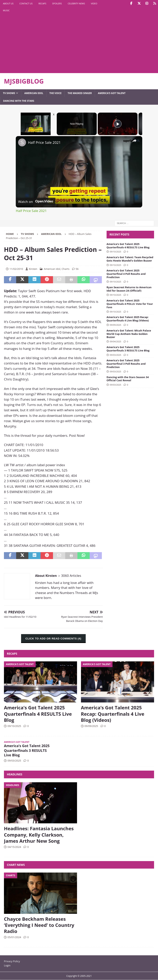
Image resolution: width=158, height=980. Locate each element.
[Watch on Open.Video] (36, 202)
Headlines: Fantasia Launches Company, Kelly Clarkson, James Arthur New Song (39, 835)
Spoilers (57, 3)
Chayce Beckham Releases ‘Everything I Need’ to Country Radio (39, 925)
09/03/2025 (115, 355)
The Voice (56, 93)
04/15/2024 (14, 847)
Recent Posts (119, 234)
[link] (22, 142)
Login (7, 965)
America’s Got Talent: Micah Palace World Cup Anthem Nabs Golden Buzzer (129, 334)
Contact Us (26, 3)
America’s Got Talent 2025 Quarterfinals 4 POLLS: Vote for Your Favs (130, 304)
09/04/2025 (115, 341)
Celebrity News (76, 3)
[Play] (118, 124)
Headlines (15, 774)
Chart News (16, 865)
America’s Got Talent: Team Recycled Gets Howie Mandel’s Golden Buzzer (130, 259)
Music (6, 10)
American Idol (34, 93)
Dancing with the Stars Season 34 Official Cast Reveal (128, 379)
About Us (8, 3)
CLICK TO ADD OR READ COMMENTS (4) (53, 639)
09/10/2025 (115, 252)
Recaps (42, 3)
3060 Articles (71, 576)
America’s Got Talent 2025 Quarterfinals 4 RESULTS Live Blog (128, 246)
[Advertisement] (52, 43)
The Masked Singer (80, 93)
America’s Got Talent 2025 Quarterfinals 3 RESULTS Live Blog (128, 349)
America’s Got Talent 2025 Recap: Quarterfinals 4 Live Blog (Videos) (128, 319)
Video (94, 3)
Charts (66, 269)
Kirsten (33, 269)
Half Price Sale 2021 (44, 142)
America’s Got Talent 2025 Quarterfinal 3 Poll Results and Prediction (126, 364)
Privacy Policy (12, 961)
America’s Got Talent (112, 93)
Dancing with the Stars (19, 101)
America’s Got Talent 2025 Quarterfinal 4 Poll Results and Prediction (126, 274)
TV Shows (9, 93)
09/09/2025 (115, 325)
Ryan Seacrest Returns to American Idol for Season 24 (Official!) (129, 289)
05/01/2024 (14, 937)
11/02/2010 (16, 269)
